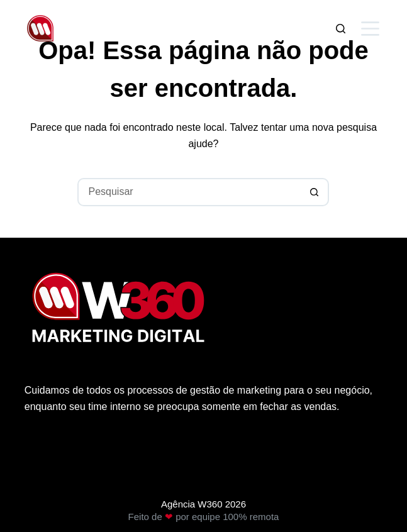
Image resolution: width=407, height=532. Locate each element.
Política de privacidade (75, 455)
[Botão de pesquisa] (315, 192)
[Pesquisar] (341, 29)
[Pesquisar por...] (189, 192)
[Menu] (370, 29)
